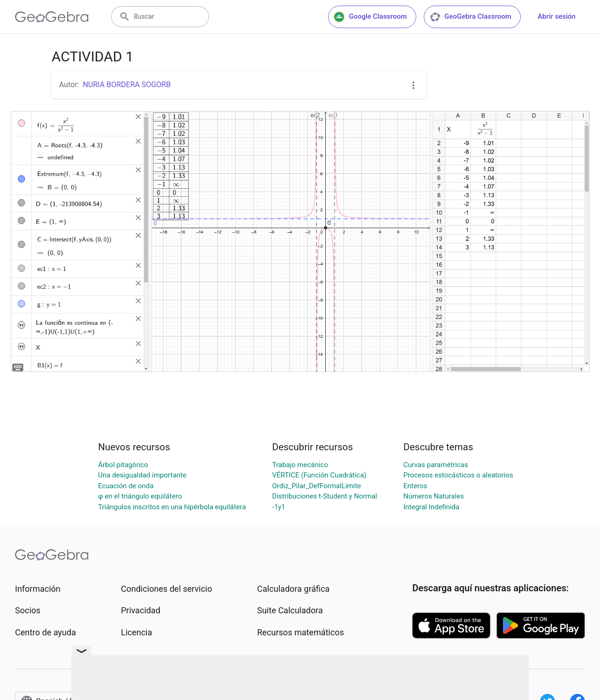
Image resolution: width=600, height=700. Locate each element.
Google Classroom (370, 17)
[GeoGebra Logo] (52, 17)
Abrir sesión (557, 16)
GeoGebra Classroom (470, 17)
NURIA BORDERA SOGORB (127, 85)
